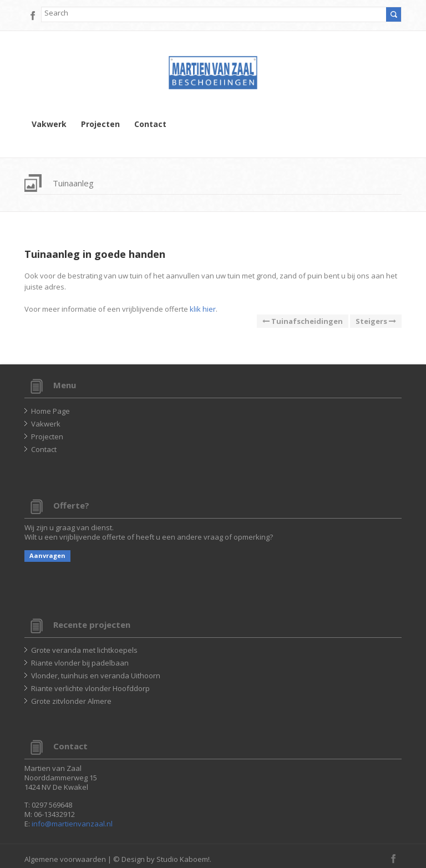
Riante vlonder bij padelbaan (80, 663)
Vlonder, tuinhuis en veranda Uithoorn (96, 676)
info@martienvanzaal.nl (72, 824)
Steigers (376, 321)
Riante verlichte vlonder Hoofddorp (90, 688)
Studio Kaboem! (183, 859)
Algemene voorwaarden (65, 859)
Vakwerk (49, 124)
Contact (150, 124)
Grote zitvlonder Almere (71, 701)
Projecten (100, 124)
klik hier (203, 309)
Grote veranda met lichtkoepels (84, 650)
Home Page (50, 411)
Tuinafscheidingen (303, 321)
